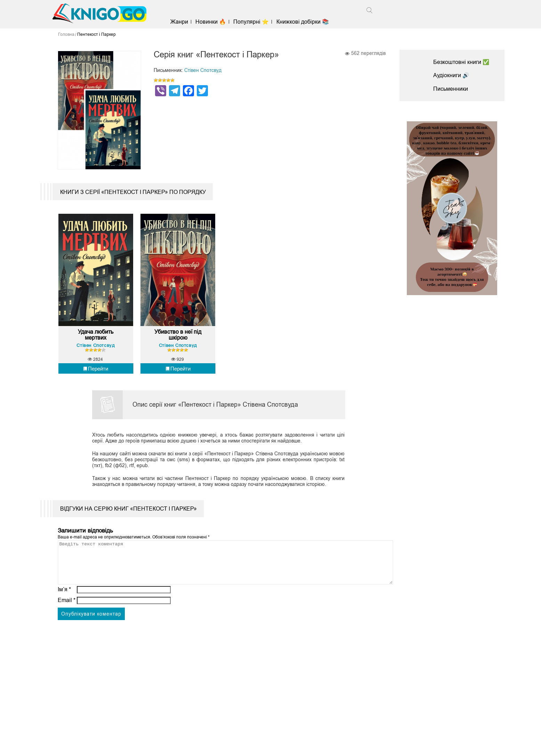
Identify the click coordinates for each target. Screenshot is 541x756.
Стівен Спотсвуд (203, 70)
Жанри (181, 22)
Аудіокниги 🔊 (451, 75)
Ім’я (64, 602)
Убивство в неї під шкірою (178, 339)
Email (67, 613)
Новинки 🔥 (212, 22)
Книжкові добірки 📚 (304, 22)
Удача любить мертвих (96, 339)
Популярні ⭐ (253, 22)
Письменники (451, 89)
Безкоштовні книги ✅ (461, 62)
